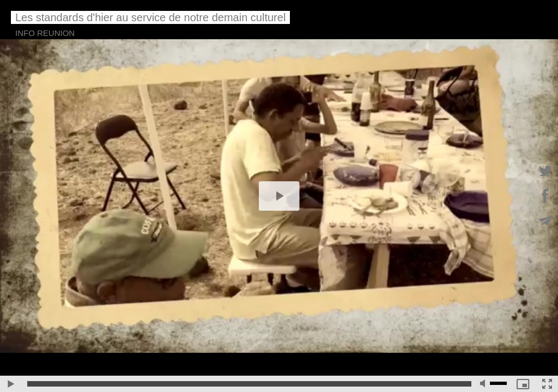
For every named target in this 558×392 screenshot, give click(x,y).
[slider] (249, 384)
